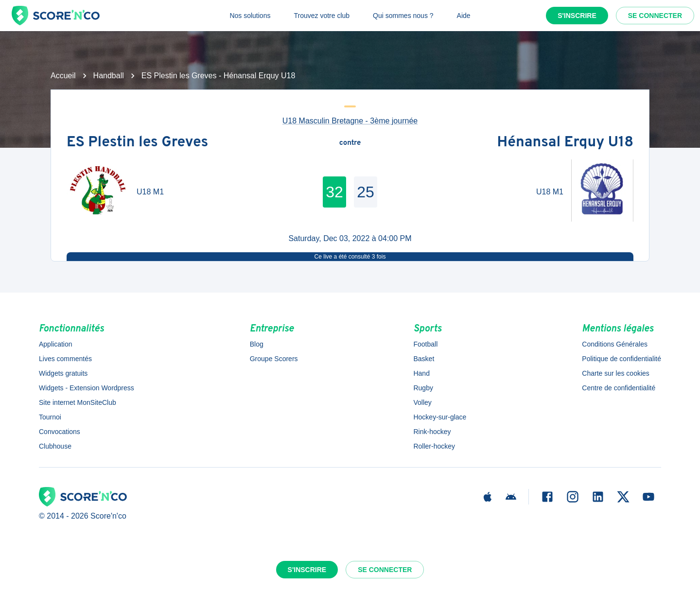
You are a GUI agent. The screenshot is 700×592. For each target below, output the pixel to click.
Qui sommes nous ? (403, 16)
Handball (109, 76)
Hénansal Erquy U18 (565, 143)
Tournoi (50, 417)
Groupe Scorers (274, 359)
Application (56, 344)
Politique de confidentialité (621, 359)
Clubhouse (55, 446)
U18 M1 (150, 192)
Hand (421, 373)
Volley (422, 402)
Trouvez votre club (322, 16)
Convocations (60, 432)
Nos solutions (250, 16)
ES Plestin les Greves (137, 143)
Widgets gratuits (63, 373)
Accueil (63, 76)
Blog (257, 344)
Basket (424, 359)
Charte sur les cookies (616, 373)
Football (425, 344)
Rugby (423, 388)
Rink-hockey (432, 432)
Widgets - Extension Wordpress (87, 388)
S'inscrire (577, 16)
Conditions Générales (615, 344)
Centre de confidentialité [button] (619, 388)
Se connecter (655, 16)
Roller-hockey (434, 446)
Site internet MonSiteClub (78, 402)
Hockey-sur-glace (440, 417)
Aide (464, 16)
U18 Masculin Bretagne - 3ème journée (350, 121)
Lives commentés (65, 359)
